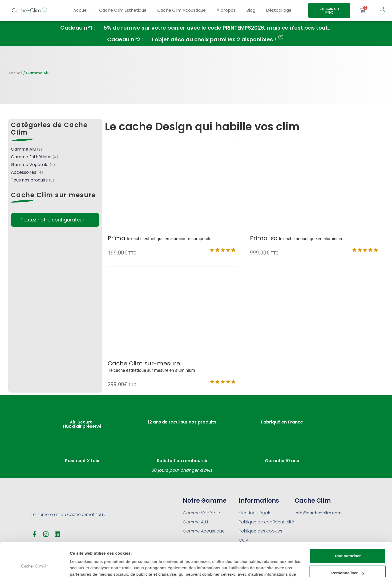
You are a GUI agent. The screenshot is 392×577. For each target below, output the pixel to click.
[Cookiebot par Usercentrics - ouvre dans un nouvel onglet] (35, 567)
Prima (116, 238)
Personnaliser (348, 544)
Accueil (81, 10)
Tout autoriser (347, 527)
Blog (251, 10)
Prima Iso (264, 238)
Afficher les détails (88, 566)
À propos (226, 10)
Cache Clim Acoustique (181, 10)
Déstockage (279, 10)
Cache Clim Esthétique (123, 10)
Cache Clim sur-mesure (144, 363)
